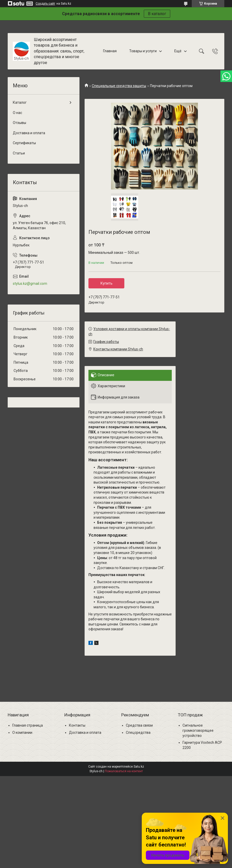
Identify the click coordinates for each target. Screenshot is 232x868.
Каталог (20, 102)
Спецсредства (138, 733)
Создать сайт (45, 4)
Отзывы (19, 123)
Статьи (19, 153)
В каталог (157, 14)
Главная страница (28, 725)
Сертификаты (24, 143)
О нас (17, 113)
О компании (22, 733)
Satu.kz (139, 767)
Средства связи (139, 725)
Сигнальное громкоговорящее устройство (198, 730)
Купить (107, 283)
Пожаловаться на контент (124, 771)
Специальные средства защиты (119, 86)
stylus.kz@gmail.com (30, 284)
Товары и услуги (143, 51)
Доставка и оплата (29, 133)
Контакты (77, 725)
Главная (110, 51)
